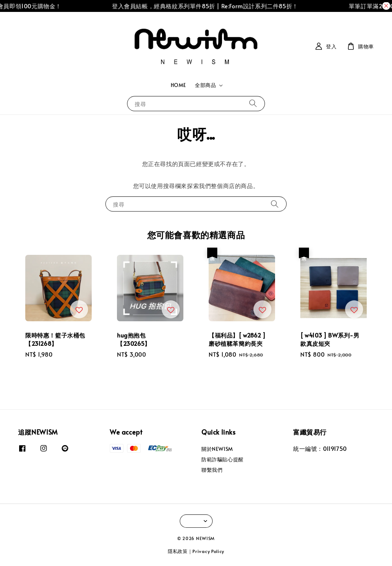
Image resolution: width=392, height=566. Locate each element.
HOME (178, 85)
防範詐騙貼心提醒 (223, 459)
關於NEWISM (217, 449)
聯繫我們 (212, 470)
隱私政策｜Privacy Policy (196, 551)
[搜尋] (253, 103)
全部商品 (205, 85)
